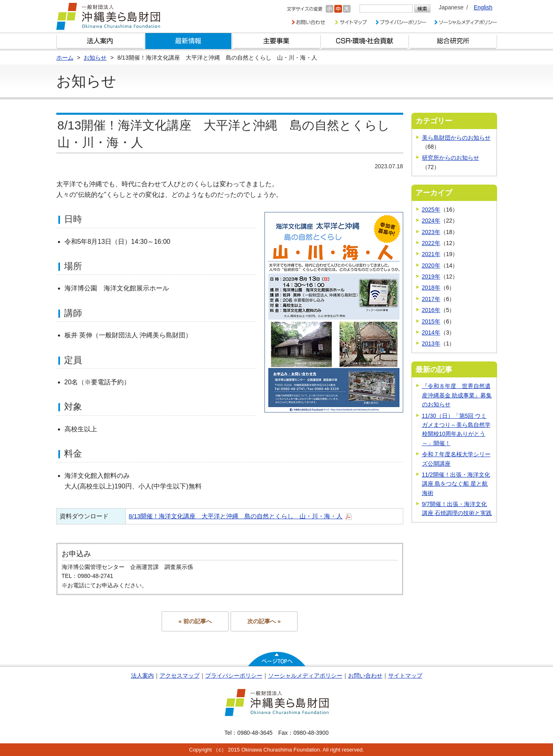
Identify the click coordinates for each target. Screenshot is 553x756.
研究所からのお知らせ (451, 158)
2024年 (431, 221)
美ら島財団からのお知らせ (456, 138)
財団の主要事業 (277, 41)
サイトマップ (405, 676)
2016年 (431, 310)
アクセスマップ (180, 676)
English (483, 7)
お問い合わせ (365, 676)
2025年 (431, 210)
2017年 (431, 299)
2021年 (431, 254)
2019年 (431, 277)
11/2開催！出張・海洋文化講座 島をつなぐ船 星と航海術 (456, 484)
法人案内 (142, 676)
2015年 (431, 321)
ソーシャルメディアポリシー (305, 676)
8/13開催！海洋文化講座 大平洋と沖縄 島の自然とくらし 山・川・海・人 (235, 516)
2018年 (431, 288)
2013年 (431, 343)
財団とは (100, 41)
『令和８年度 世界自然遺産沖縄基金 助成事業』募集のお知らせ (457, 395)
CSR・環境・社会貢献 (365, 41)
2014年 (431, 332)
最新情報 (189, 41)
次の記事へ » (264, 621)
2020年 (431, 265)
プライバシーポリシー (234, 676)
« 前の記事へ (195, 621)
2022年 (431, 243)
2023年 (431, 232)
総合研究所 (453, 41)
